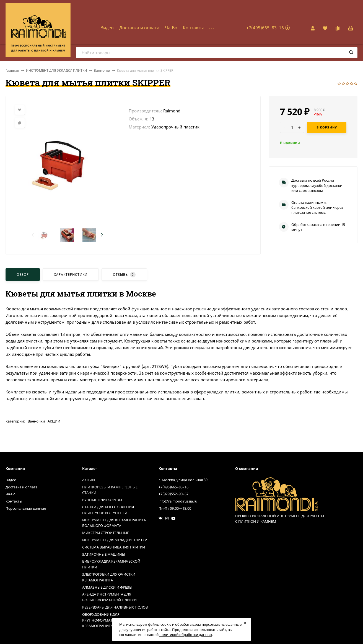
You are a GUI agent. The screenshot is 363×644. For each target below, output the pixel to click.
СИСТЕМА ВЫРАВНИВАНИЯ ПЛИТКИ (114, 547)
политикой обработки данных (186, 635)
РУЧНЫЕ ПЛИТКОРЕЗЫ (102, 500)
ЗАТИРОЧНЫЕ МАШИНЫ (104, 554)
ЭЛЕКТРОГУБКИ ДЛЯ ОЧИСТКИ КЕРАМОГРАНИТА (109, 577)
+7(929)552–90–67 (173, 494)
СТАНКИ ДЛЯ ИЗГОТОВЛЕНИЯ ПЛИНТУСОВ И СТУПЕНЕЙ (108, 510)
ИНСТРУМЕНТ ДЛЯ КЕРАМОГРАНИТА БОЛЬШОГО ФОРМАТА (114, 523)
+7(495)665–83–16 (265, 28)
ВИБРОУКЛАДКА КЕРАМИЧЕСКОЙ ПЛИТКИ (111, 564)
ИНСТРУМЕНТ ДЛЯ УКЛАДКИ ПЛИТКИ (56, 70)
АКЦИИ (54, 421)
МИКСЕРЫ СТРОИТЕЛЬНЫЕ (106, 533)
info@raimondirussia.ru (178, 501)
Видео (107, 28)
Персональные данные (26, 508)
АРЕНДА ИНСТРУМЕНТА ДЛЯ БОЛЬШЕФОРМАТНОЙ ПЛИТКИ (109, 597)
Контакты (193, 28)
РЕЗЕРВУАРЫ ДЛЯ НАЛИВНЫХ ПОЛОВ (115, 607)
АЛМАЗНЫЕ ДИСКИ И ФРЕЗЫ (107, 587)
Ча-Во (171, 28)
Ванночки (102, 70)
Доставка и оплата (139, 28)
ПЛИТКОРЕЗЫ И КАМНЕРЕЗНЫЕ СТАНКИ (110, 490)
